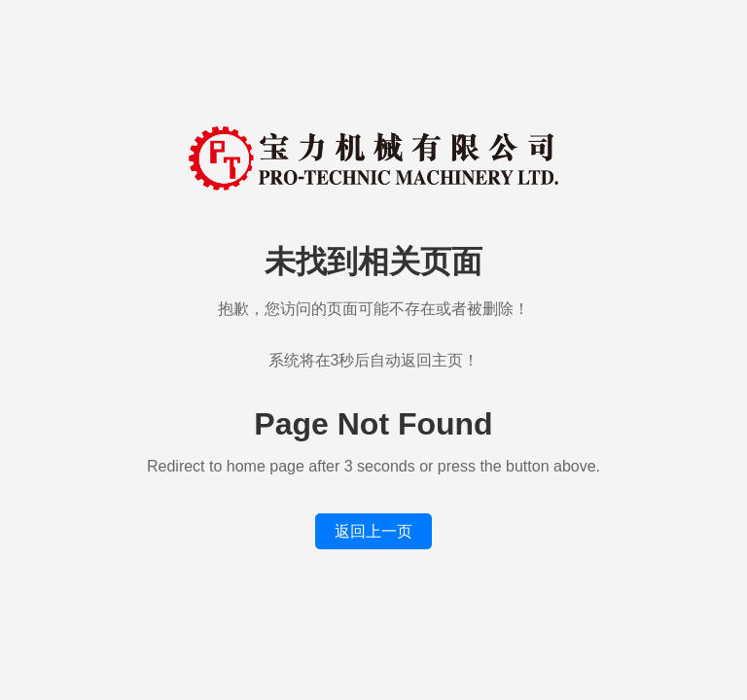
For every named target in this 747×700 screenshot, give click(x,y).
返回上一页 (373, 531)
